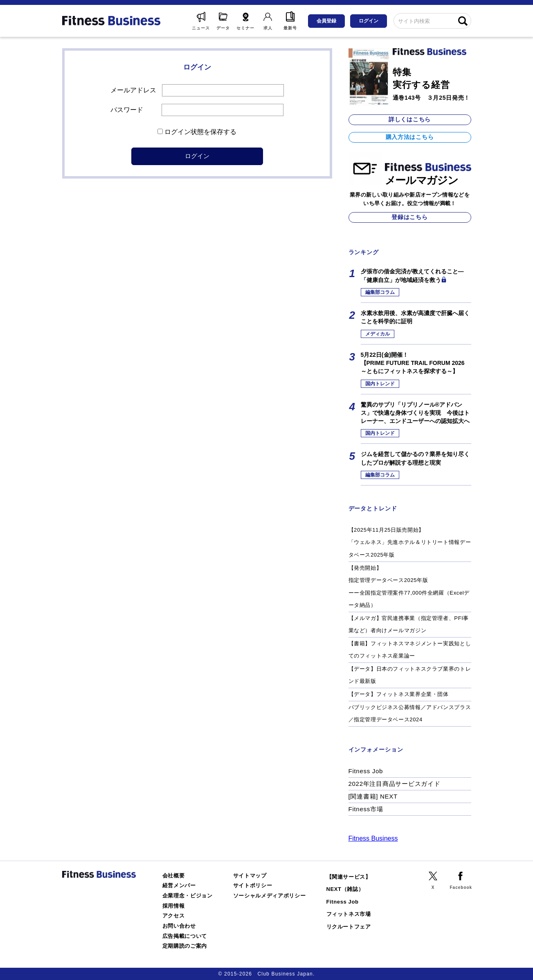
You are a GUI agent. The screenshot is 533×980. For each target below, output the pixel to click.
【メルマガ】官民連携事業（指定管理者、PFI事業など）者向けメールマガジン (409, 624)
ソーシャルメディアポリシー (270, 896)
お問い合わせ (179, 926)
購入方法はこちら (410, 137)
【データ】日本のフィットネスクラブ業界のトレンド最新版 (410, 675)
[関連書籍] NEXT (373, 796)
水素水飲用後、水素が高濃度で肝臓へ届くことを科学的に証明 (415, 317)
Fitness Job (366, 771)
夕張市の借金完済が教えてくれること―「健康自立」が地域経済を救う (412, 275)
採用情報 (174, 906)
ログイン (369, 21)
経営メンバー (179, 885)
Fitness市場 (366, 809)
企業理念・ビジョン (188, 896)
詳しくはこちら (410, 119)
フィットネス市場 (349, 914)
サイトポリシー (253, 885)
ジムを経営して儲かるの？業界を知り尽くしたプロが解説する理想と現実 (415, 458)
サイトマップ (250, 876)
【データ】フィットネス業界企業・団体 (399, 694)
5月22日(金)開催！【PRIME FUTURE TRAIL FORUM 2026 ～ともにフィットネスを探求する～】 (413, 363)
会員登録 (326, 21)
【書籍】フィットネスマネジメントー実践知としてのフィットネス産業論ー (410, 650)
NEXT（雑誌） (345, 889)
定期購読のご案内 (185, 946)
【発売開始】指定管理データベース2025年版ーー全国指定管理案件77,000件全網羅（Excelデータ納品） (409, 587)
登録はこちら (409, 217)
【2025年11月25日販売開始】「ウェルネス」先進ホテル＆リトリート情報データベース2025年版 (410, 542)
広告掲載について (185, 936)
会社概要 (174, 876)
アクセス (174, 916)
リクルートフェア (349, 927)
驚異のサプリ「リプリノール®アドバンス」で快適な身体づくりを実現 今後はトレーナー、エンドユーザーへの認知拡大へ (415, 413)
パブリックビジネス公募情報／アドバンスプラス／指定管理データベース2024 (410, 714)
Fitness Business (373, 838)
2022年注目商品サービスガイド (395, 784)
